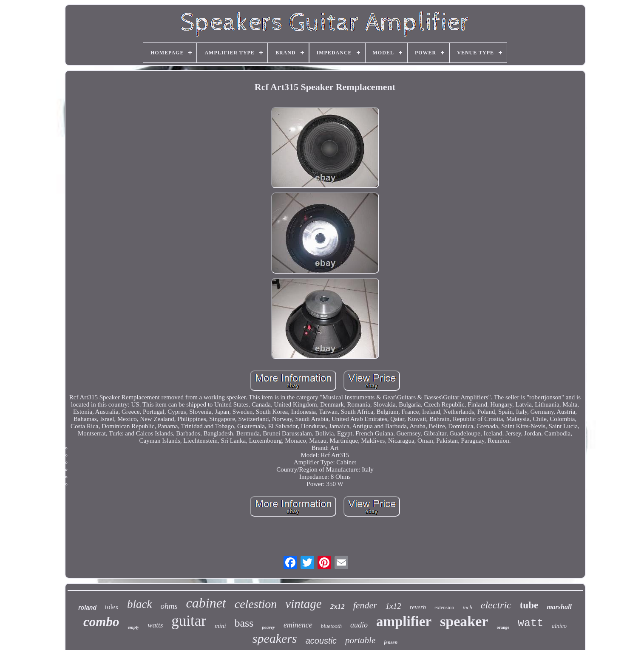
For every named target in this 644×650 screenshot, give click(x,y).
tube (529, 605)
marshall (559, 607)
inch (467, 607)
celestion (256, 604)
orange (503, 627)
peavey (268, 627)
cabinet (206, 603)
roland (87, 608)
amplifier (404, 622)
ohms (169, 606)
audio (359, 625)
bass (244, 623)
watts (155, 625)
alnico (559, 626)
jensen (391, 642)
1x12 (393, 606)
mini (220, 626)
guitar (189, 621)
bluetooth (331, 626)
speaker (464, 621)
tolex (112, 607)
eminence (298, 625)
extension (444, 608)
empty (133, 627)
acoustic (321, 641)
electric (496, 605)
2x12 (338, 606)
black (139, 604)
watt (531, 623)
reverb (418, 607)
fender (365, 605)
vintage (303, 604)
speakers (275, 638)
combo (101, 622)
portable (360, 640)
